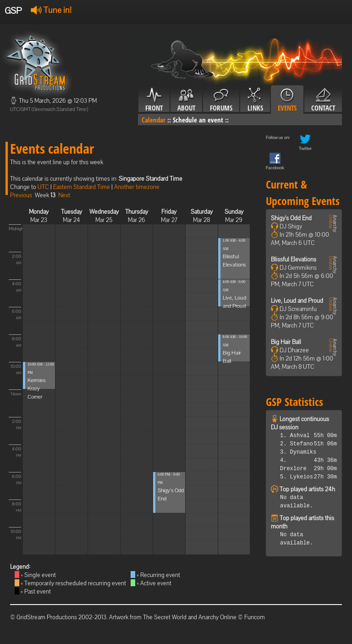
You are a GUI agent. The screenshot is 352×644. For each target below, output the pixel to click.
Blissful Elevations (294, 259)
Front (154, 100)
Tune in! (51, 10)
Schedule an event (198, 120)
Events (287, 100)
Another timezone (137, 187)
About (186, 100)
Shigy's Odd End (291, 218)
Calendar (154, 120)
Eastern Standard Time (82, 187)
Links (255, 100)
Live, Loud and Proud (297, 301)
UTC (43, 187)
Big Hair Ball (286, 342)
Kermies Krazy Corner (36, 389)
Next (64, 195)
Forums (221, 100)
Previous (21, 195)
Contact (323, 100)
